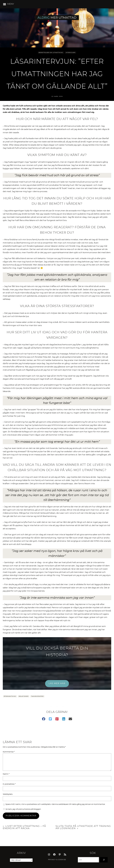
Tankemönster (37, 696)
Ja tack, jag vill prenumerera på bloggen (22, 809)
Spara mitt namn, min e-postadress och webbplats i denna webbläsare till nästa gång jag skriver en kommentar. (55, 804)
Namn (6, 774)
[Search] (104, 860)
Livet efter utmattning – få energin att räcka (24, 827)
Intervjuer (71, 53)
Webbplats (8, 794)
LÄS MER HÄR (57, 684)
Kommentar (9, 752)
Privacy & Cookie (57, 860)
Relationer (24, 696)
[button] (44, 719)
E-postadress (9, 784)
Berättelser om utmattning (51, 53)
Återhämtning (10, 696)
